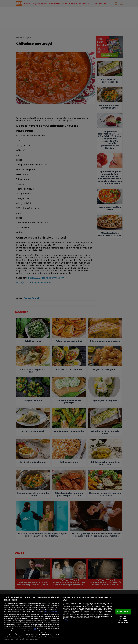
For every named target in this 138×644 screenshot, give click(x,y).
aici (35, 629)
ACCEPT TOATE (123, 611)
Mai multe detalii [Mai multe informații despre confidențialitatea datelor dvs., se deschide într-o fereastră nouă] (51, 611)
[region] (69, 619)
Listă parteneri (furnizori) (73, 620)
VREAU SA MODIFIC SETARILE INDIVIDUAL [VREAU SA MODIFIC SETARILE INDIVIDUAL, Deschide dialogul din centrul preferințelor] (123, 620)
